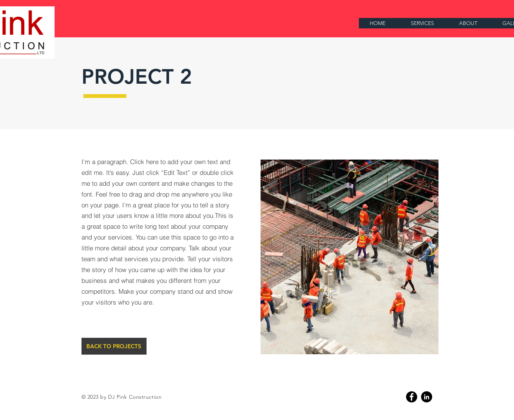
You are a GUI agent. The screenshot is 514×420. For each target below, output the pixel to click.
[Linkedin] (427, 397)
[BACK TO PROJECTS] (114, 346)
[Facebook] (412, 397)
